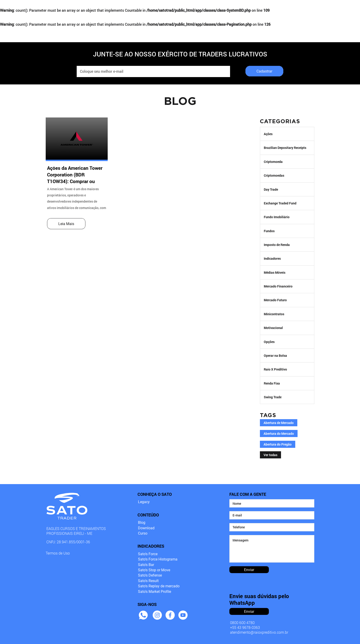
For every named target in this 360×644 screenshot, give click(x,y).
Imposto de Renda (277, 245)
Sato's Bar (146, 565)
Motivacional (273, 328)
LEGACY (105, 7)
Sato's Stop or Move (154, 570)
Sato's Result (148, 581)
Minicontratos (274, 314)
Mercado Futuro (275, 300)
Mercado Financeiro (278, 286)
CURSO (181, 7)
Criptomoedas (274, 175)
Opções (269, 342)
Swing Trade (273, 397)
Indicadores (272, 258)
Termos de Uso (58, 553)
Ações (268, 134)
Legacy (144, 502)
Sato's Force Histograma (158, 559)
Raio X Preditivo (275, 369)
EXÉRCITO (213, 7)
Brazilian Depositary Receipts (285, 148)
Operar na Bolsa (275, 355)
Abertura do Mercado (279, 434)
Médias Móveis (275, 272)
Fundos (269, 231)
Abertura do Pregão (278, 444)
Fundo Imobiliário (277, 217)
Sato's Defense (150, 575)
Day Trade (271, 189)
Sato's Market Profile (155, 592)
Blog (142, 523)
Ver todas (270, 455)
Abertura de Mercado (279, 423)
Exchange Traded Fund (280, 203)
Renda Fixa (272, 383)
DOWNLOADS (278, 7)
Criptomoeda (273, 162)
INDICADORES (144, 7)
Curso (143, 533)
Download (146, 528)
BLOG (244, 7)
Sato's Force (148, 554)
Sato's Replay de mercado (159, 586)
